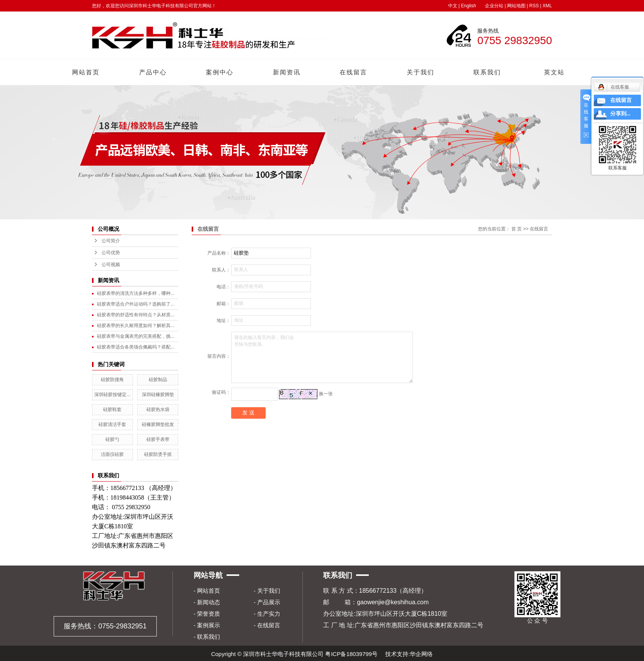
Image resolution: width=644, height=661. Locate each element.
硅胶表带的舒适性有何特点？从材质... (136, 315)
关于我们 (421, 72)
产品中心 (153, 72)
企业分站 (494, 6)
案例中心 (220, 72)
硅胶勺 (112, 439)
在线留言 (353, 72)
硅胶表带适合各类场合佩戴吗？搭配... (136, 347)
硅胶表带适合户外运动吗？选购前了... (136, 304)
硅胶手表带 (158, 439)
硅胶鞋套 (112, 409)
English (469, 6)
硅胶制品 (158, 380)
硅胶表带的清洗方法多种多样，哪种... (136, 293)
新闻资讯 (287, 72)
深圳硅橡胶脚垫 (158, 395)
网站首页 (86, 72)
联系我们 (487, 72)
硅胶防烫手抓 (158, 454)
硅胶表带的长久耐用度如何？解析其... (136, 326)
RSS (534, 6)
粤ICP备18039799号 (351, 654)
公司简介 (111, 241)
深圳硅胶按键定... (112, 395)
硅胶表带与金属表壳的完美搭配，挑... (136, 336)
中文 (453, 6)
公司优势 (111, 253)
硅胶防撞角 (112, 380)
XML (547, 6)
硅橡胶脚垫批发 (158, 424)
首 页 (517, 229)
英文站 (554, 72)
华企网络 (421, 654)
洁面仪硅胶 (112, 454)
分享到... (620, 114)
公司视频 (111, 265)
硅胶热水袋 (158, 409)
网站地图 (516, 6)
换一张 (326, 394)
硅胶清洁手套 (112, 424)
